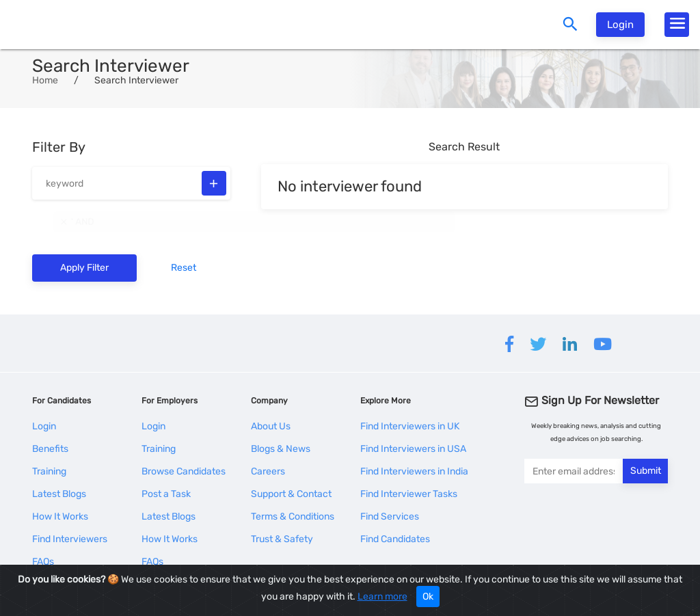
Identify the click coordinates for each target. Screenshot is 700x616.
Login (620, 25)
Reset (184, 268)
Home (45, 80)
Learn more (382, 597)
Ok (428, 597)
